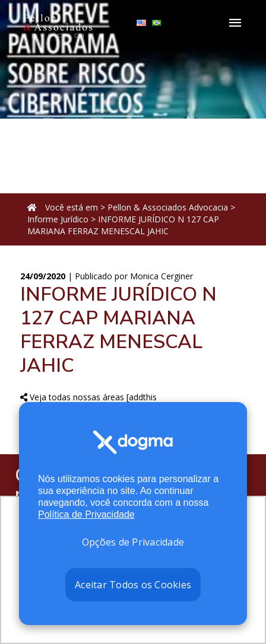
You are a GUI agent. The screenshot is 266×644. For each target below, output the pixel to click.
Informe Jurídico (58, 219)
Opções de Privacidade (133, 542)
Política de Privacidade (86, 514)
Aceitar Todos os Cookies (133, 585)
